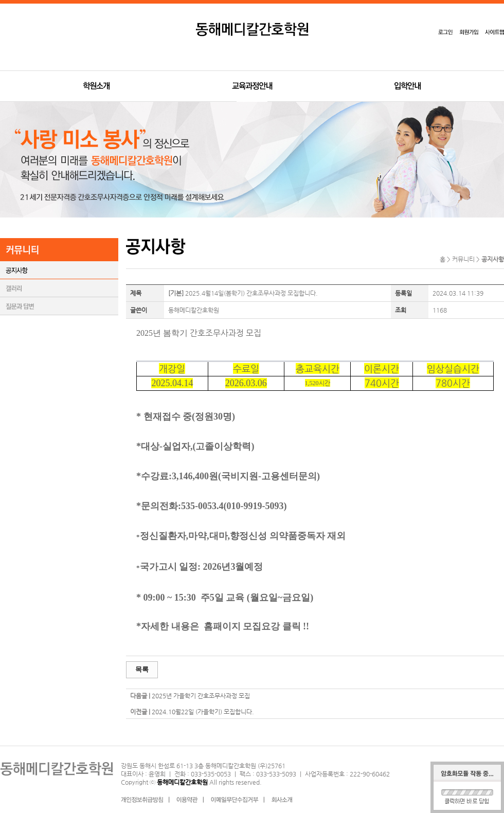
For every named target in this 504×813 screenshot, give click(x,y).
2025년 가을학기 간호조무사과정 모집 (201, 696)
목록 (142, 669)
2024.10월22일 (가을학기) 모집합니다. (203, 712)
